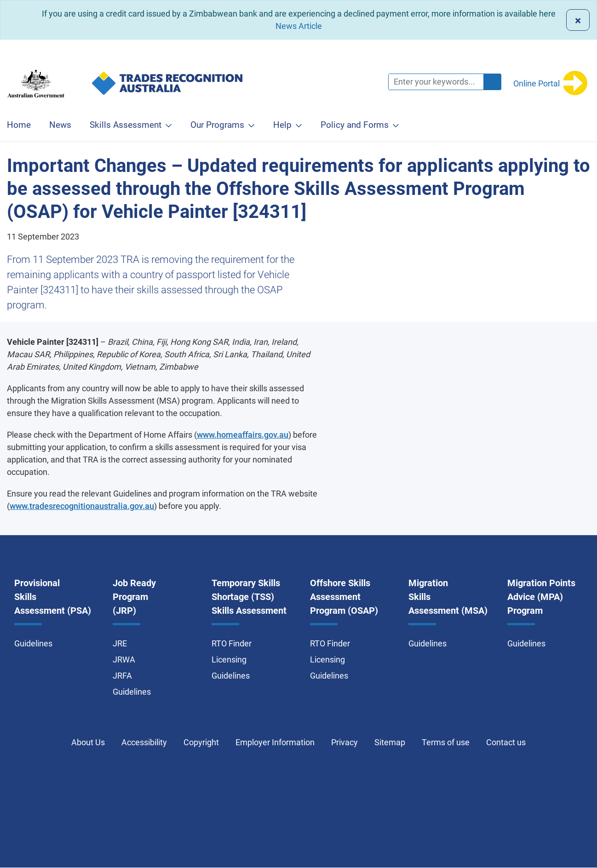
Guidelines (33, 643)
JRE (120, 643)
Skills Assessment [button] (126, 125)
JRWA (124, 660)
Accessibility (144, 742)
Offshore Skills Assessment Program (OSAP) (344, 597)
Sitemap (390, 742)
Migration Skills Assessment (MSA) (448, 597)
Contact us (506, 742)
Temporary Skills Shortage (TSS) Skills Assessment (249, 597)
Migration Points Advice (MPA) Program (541, 597)
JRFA (122, 676)
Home (19, 125)
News (60, 125)
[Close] (578, 20)
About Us (88, 742)
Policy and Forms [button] (355, 125)
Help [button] (282, 125)
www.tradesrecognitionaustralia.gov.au (82, 506)
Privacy (344, 742)
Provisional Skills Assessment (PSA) (53, 597)
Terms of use (446, 742)
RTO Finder (232, 643)
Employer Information (275, 742)
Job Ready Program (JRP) (134, 597)
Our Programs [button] (217, 125)
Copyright (201, 742)
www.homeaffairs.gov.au (243, 435)
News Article (299, 26)
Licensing (229, 660)
